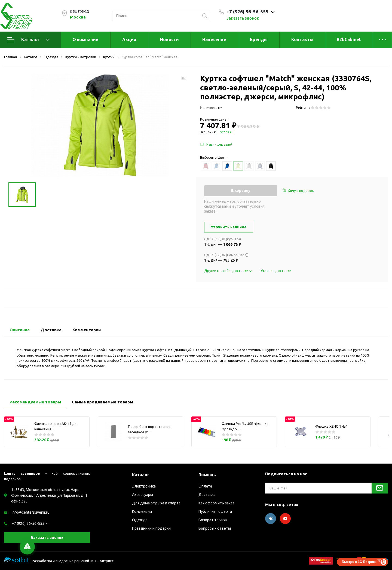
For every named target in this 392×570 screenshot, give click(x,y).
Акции (129, 39)
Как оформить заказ (216, 503)
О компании (85, 39)
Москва (78, 17)
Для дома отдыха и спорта (156, 503)
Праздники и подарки (151, 528)
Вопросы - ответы (215, 528)
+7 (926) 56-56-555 (28, 523)
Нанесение (214, 39)
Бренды (259, 39)
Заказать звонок (243, 18)
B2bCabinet (349, 39)
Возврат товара (213, 520)
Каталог (29, 40)
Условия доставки (276, 271)
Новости (169, 39)
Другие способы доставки (228, 271)
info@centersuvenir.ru (31, 512)
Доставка (207, 495)
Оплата (205, 486)
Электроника (144, 486)
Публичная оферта (215, 511)
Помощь (207, 475)
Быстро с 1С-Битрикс (359, 562)
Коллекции (142, 511)
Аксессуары (143, 495)
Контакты (302, 39)
